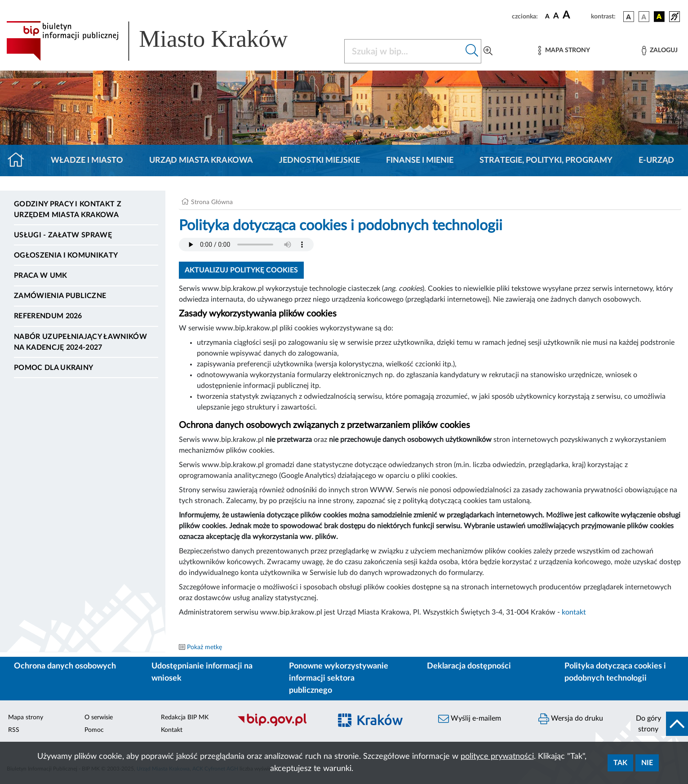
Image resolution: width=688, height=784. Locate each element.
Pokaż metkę (204, 647)
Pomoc (94, 730)
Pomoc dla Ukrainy (53, 368)
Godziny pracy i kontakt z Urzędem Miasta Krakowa (68, 209)
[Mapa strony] (564, 51)
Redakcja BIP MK (185, 717)
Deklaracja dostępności (469, 666)
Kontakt (172, 730)
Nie (647, 763)
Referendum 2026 (48, 316)
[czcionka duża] (575, 15)
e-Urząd (656, 160)
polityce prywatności (497, 757)
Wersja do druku (571, 719)
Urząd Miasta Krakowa (201, 160)
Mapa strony (26, 717)
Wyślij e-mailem (470, 719)
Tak (620, 763)
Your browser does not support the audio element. (246, 245)
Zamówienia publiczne (60, 296)
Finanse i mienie (420, 160)
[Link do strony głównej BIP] (160, 41)
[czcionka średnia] (556, 16)
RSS (14, 730)
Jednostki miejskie (320, 160)
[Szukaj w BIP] (404, 51)
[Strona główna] (20, 160)
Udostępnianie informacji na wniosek (202, 672)
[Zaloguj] (660, 51)
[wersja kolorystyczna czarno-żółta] (659, 17)
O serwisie (99, 717)
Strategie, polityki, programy (546, 160)
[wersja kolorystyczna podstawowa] (629, 17)
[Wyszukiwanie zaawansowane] (488, 51)
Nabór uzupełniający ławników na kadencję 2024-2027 (80, 342)
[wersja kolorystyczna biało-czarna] (644, 17)
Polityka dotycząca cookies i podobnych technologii (615, 672)
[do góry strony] (659, 724)
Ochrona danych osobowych (65, 666)
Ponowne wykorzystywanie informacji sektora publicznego (339, 678)
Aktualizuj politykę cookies (241, 270)
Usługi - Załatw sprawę (63, 235)
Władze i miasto (87, 160)
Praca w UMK (41, 276)
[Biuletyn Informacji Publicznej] (279, 725)
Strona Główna (212, 202)
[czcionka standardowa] (547, 16)
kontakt (574, 612)
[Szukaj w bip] (472, 51)
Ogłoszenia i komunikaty (66, 255)
